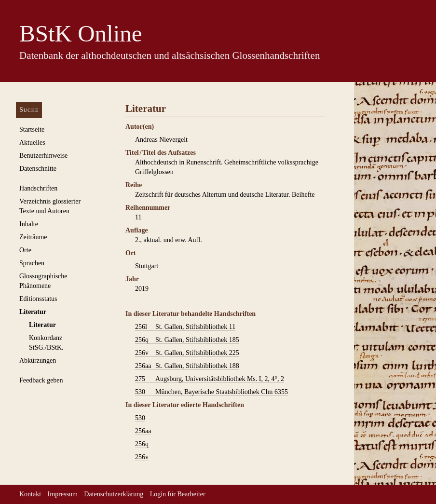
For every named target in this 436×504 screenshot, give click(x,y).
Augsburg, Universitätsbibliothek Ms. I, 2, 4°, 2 (210, 379)
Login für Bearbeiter (178, 494)
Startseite (32, 129)
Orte (25, 250)
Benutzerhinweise (43, 156)
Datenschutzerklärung (114, 494)
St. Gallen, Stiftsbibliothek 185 (187, 340)
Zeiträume (33, 237)
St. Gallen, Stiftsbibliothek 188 (187, 366)
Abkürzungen (38, 361)
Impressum (63, 494)
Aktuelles (32, 143)
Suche (29, 110)
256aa (143, 431)
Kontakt (30, 494)
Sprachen (32, 263)
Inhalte (29, 224)
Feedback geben (41, 380)
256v (142, 457)
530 (140, 418)
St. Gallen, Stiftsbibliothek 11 (185, 327)
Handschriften (38, 188)
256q (142, 444)
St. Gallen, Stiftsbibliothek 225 (187, 353)
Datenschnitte (38, 169)
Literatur (33, 312)
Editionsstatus (38, 299)
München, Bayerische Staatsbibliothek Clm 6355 (211, 392)
